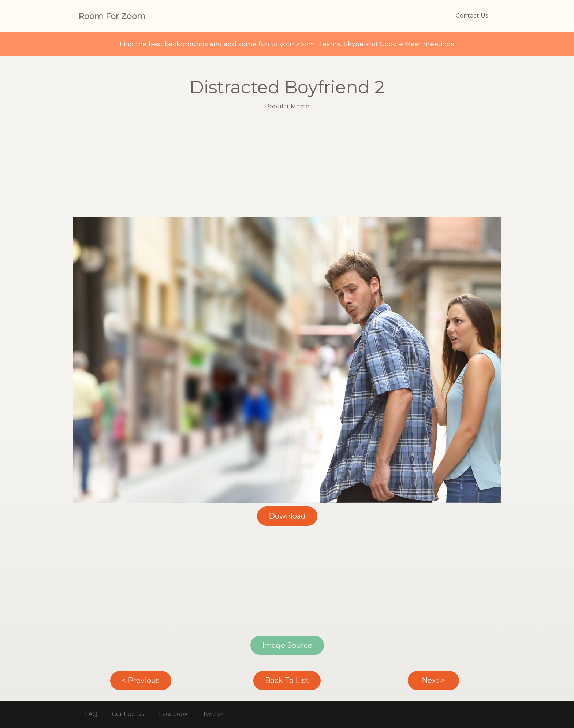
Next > (433, 680)
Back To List (287, 680)
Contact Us (472, 16)
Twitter (213, 714)
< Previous (141, 680)
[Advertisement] (287, 166)
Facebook (173, 714)
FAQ (91, 714)
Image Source (287, 645)
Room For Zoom (112, 16)
